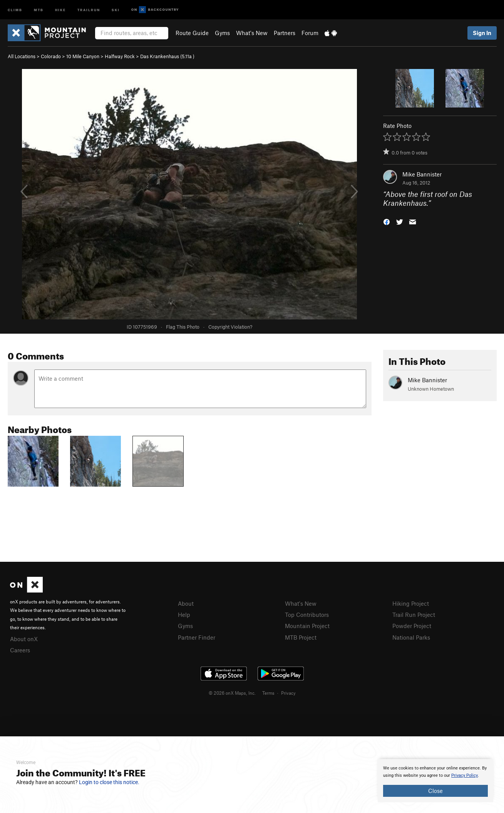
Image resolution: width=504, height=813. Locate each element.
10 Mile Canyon (83, 56)
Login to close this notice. (109, 782)
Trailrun (89, 9)
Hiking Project (411, 603)
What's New (252, 33)
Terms (268, 693)
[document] (435, 781)
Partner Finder (197, 637)
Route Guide (192, 33)
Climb (15, 9)
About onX (24, 639)
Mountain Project (307, 626)
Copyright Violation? (230, 327)
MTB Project (301, 637)
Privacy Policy (465, 775)
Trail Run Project (414, 615)
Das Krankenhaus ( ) (167, 56)
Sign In (482, 33)
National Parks (411, 637)
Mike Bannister (422, 174)
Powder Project (412, 626)
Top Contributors (307, 615)
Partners (285, 33)
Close (435, 791)
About (186, 603)
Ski (116, 9)
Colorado (51, 56)
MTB (39, 9)
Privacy (288, 693)
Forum (310, 33)
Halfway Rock (120, 56)
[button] (387, 221)
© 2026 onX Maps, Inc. (232, 693)
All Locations (22, 56)
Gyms (222, 33)
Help (184, 615)
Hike (60, 9)
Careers (20, 650)
